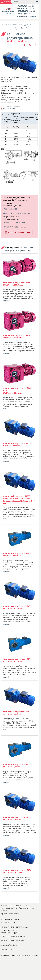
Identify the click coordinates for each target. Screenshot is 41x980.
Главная (4, 25)
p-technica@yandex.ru (9, 945)
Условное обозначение (12, 106)
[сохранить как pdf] (36, 45)
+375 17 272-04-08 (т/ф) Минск (15, 222)
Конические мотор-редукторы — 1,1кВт (16, 27)
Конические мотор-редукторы (20, 25)
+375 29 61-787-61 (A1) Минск (14, 227)
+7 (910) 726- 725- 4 (25, 9)
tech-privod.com (7, 949)
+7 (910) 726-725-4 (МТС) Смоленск (16, 213)
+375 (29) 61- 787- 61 (26, 14)
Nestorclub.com (32, 955)
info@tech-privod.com (27, 16)
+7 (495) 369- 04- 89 (25, 6)
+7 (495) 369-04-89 (10, 209)
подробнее (7, 301)
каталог (6, 2)
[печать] (30, 45)
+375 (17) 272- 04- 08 (26, 11)
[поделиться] (24, 45)
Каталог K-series (10, 109)
